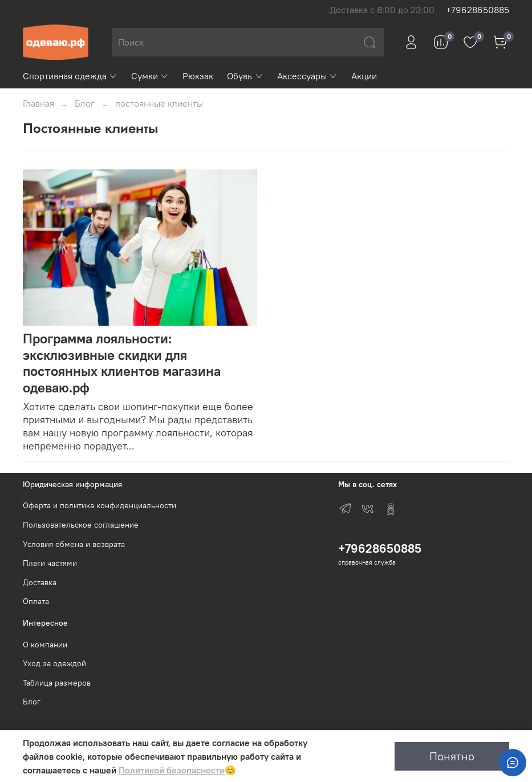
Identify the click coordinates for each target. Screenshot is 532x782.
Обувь (245, 76)
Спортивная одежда (70, 76)
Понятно (452, 756)
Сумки (150, 76)
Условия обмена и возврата (74, 544)
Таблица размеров (57, 683)
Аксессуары (307, 76)
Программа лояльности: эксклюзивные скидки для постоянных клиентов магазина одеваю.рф (122, 363)
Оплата (36, 601)
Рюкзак (198, 76)
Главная (38, 103)
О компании (45, 645)
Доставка (40, 582)
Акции (364, 76)
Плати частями (50, 563)
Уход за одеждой (54, 663)
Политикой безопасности (172, 770)
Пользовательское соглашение (81, 525)
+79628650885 (478, 10)
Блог (85, 103)
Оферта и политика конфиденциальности (100, 505)
